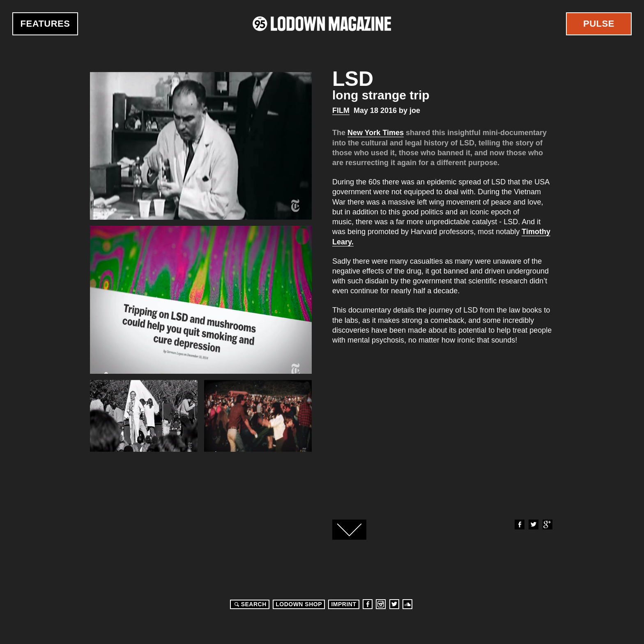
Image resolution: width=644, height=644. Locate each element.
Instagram (381, 604)
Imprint (344, 604)
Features (45, 24)
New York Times (376, 133)
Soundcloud (407, 604)
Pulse (599, 24)
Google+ (547, 524)
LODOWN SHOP (299, 604)
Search (249, 604)
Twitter (533, 524)
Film (341, 110)
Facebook (519, 524)
